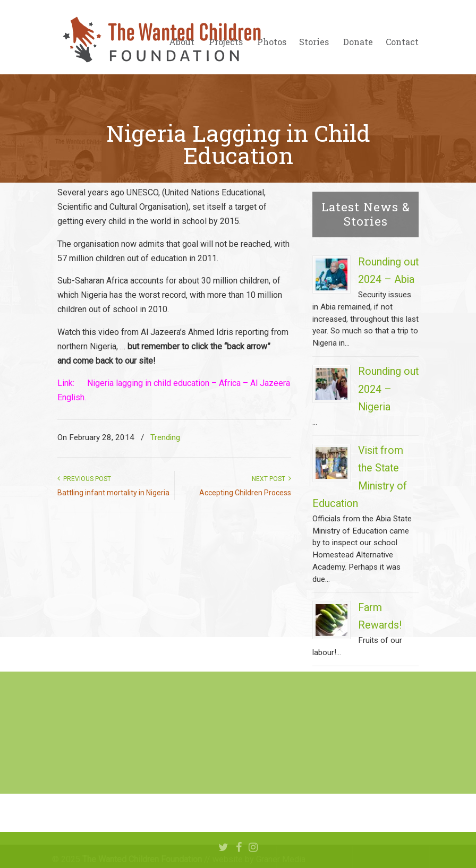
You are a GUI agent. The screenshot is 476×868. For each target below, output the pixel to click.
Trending (165, 437)
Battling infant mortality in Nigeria (113, 493)
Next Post (271, 479)
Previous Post (84, 479)
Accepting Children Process (245, 493)
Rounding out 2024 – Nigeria (388, 389)
